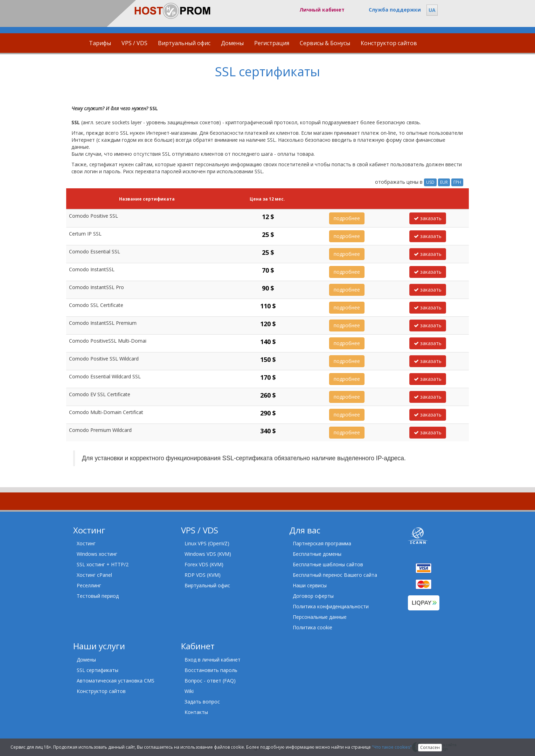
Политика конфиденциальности (331, 606)
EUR (444, 182)
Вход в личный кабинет (213, 660)
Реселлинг (89, 585)
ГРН (457, 182)
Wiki (189, 691)
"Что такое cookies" (392, 747)
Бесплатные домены (317, 554)
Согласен (430, 747)
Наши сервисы (310, 585)
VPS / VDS (134, 43)
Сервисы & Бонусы (325, 43)
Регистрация (272, 43)
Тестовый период (98, 596)
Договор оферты (313, 596)
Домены (232, 43)
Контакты (196, 712)
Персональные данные (320, 617)
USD (430, 182)
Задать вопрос (202, 702)
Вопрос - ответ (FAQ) (210, 681)
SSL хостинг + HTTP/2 (103, 564)
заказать (428, 218)
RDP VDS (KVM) (203, 575)
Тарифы (100, 43)
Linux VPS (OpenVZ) (207, 543)
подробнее (347, 218)
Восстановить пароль (211, 670)
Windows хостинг (97, 554)
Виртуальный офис (184, 43)
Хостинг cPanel (94, 575)
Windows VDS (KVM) (208, 554)
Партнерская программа (322, 543)
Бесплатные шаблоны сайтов (328, 564)
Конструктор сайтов (389, 43)
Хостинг (86, 543)
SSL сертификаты (98, 670)
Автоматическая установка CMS (116, 681)
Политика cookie (312, 627)
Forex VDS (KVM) (204, 564)
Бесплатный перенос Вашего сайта (335, 575)
